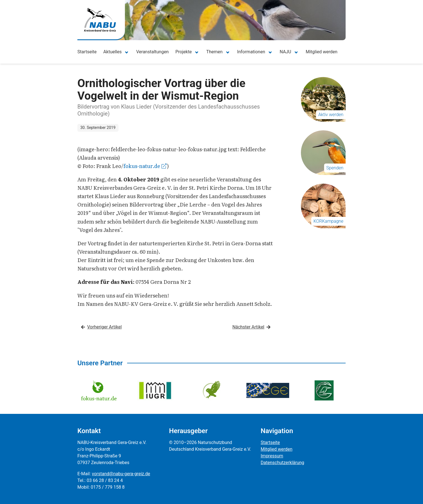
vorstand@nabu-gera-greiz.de (121, 474)
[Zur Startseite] (100, 20)
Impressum (272, 456)
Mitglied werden (321, 52)
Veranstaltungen (152, 52)
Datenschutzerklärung (282, 463)
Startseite (87, 52)
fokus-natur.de (145, 166)
